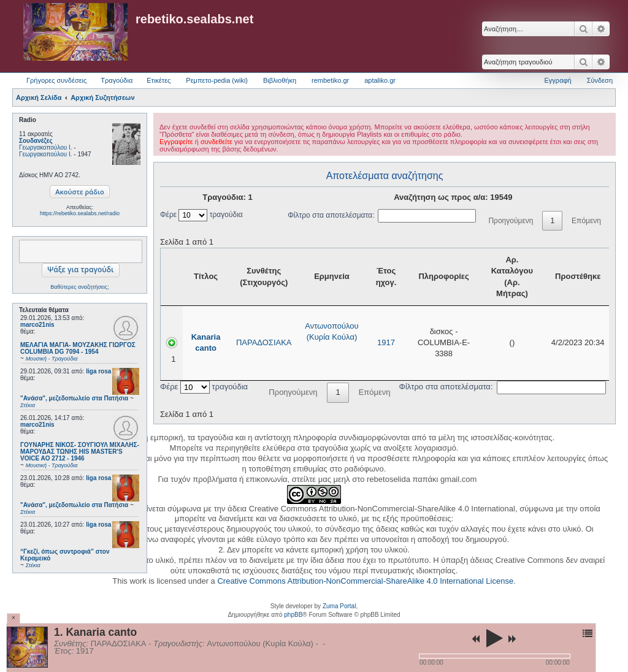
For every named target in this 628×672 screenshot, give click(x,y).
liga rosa (98, 371)
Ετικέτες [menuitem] (159, 80)
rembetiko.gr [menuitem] (330, 80)
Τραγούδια (117, 80)
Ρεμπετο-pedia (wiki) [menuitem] (217, 80)
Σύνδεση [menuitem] (600, 80)
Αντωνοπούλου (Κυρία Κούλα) (331, 331)
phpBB (293, 615)
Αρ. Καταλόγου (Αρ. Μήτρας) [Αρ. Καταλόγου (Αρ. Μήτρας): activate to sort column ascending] (512, 277)
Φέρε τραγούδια (201, 215)
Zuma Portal (339, 606)
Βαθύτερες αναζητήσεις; (79, 287)
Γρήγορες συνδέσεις (56, 80)
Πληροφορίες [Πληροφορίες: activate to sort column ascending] (443, 276)
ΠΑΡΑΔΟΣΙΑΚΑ (264, 342)
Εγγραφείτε (176, 142)
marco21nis (37, 325)
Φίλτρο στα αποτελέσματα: (382, 215)
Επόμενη (586, 221)
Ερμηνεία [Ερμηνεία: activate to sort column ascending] (332, 276)
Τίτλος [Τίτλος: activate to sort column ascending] (206, 276)
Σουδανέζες (36, 141)
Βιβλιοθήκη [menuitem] (280, 80)
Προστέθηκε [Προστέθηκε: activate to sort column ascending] (578, 276)
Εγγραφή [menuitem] (558, 80)
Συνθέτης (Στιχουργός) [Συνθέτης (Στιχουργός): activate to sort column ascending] (264, 276)
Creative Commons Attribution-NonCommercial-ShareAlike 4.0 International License (365, 581)
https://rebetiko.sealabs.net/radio (80, 213)
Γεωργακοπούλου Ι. (46, 147)
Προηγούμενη (511, 221)
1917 (386, 342)
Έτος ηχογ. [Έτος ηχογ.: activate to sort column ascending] (386, 276)
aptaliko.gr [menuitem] (380, 80)
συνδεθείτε (216, 142)
